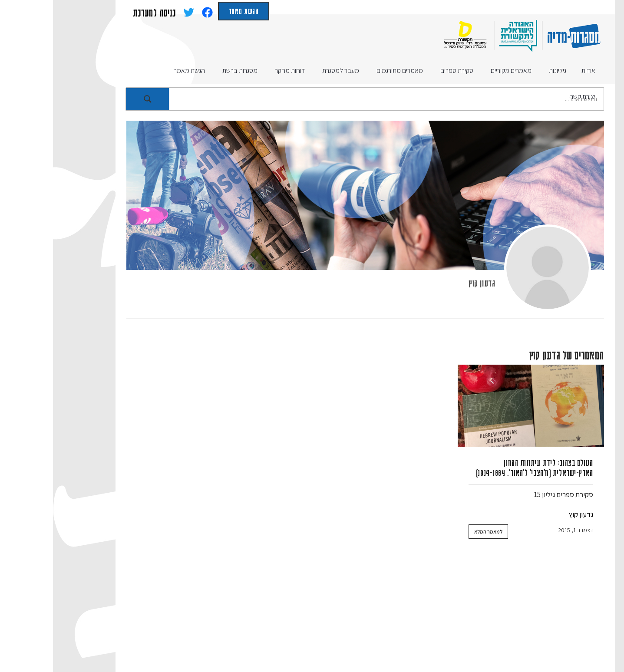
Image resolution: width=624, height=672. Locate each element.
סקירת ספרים (522, 494)
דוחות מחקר (215, 612)
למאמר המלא (435, 532)
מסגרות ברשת (104, 612)
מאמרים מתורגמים (381, 612)
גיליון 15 (491, 494)
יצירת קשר (428, 630)
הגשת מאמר (191, 11)
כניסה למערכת (101, 13)
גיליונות (499, 612)
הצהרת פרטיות (167, 630)
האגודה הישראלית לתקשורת (353, 630)
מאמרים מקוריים (448, 612)
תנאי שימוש (279, 630)
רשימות (469, 630)
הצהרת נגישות (226, 630)
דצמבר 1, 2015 (523, 530)
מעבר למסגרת (161, 612)
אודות (533, 612)
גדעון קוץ (429, 283)
